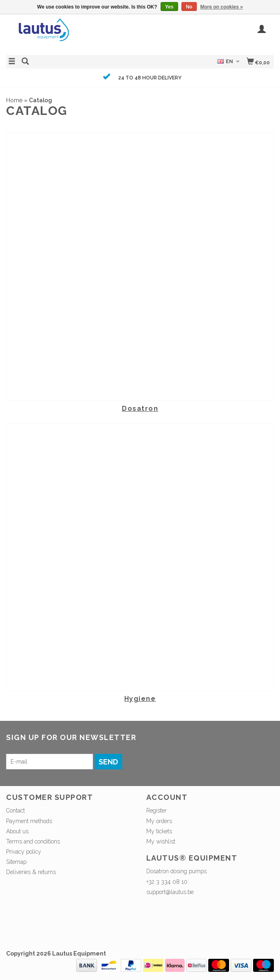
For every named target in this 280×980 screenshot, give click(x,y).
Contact (15, 810)
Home (14, 100)
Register (157, 810)
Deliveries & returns (31, 872)
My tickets (159, 831)
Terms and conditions (33, 841)
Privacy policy (24, 852)
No (189, 7)
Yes (169, 7)
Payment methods (29, 821)
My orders (159, 821)
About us (17, 831)
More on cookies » (222, 7)
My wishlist (161, 841)
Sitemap (16, 862)
